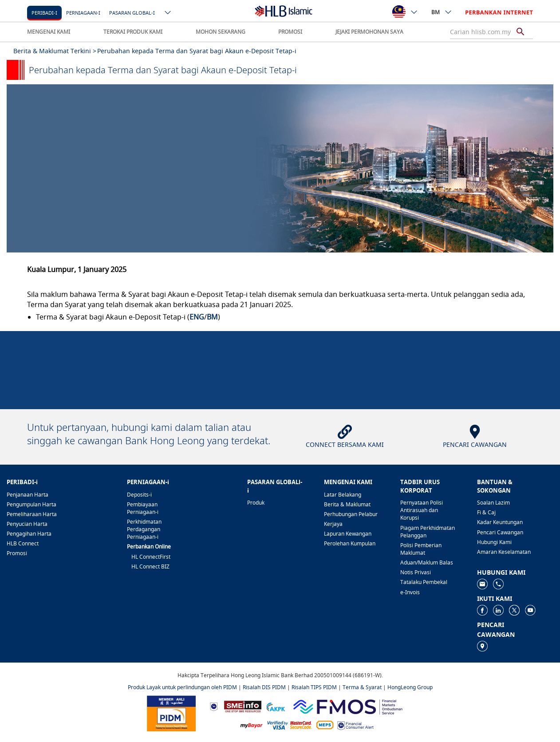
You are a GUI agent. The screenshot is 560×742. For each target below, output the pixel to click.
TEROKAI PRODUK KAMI (133, 32)
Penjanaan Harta (28, 495)
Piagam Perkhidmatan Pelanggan (428, 532)
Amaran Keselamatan (504, 552)
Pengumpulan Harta (32, 504)
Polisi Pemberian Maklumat (421, 549)
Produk (256, 503)
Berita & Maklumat (347, 504)
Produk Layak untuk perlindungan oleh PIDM (182, 687)
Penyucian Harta (27, 524)
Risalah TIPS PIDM (314, 687)
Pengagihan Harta (29, 534)
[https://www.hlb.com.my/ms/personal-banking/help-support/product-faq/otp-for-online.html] (290, 724)
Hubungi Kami (494, 542)
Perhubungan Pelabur (351, 514)
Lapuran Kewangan (348, 534)
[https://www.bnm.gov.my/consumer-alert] (355, 725)
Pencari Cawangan (500, 532)
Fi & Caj (486, 512)
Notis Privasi (416, 572)
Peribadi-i (44, 13)
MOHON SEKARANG (221, 32)
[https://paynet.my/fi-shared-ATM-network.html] (325, 724)
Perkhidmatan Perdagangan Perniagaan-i (144, 529)
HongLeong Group (410, 687)
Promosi (17, 553)
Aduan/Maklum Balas (427, 562)
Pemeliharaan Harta (32, 514)
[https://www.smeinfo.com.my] (243, 706)
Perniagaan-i (83, 13)
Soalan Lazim (493, 503)
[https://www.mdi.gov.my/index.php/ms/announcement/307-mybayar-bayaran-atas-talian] (251, 725)
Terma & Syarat (362, 687)
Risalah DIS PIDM (264, 687)
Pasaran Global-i (132, 13)
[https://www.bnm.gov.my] (214, 706)
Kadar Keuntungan (500, 522)
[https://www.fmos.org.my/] (348, 706)
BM (442, 12)
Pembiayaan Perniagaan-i (143, 508)
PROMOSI (290, 32)
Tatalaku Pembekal (424, 582)
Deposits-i (139, 495)
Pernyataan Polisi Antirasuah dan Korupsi (422, 510)
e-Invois (410, 592)
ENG (197, 317)
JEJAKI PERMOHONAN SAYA (369, 32)
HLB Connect (23, 543)
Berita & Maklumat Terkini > (55, 51)
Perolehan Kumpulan (350, 543)
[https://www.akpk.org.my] (276, 706)
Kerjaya (333, 524)
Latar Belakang (343, 495)
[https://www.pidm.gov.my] (171, 713)
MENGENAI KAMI (49, 32)
